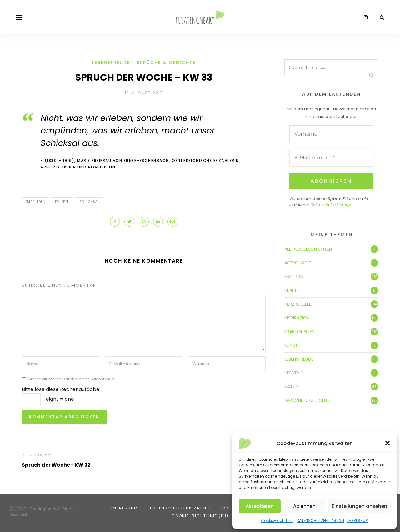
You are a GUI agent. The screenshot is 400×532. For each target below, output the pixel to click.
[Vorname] (331, 134)
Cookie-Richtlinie (277, 521)
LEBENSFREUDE (111, 63)
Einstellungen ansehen (360, 506)
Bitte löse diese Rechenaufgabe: (61, 389)
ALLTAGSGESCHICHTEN (308, 248)
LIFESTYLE (294, 372)
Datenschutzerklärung (331, 204)
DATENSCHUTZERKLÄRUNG (320, 521)
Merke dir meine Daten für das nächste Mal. (72, 379)
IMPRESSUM (358, 521)
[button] (387, 443)
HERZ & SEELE (298, 303)
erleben (62, 202)
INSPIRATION (297, 317)
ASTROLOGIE (298, 262)
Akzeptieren (260, 506)
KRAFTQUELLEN (300, 331)
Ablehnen (304, 506)
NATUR (291, 386)
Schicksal (90, 202)
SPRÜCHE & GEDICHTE (166, 63)
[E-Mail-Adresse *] (331, 158)
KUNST (291, 344)
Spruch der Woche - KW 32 (56, 465)
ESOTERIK (294, 276)
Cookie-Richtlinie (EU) (200, 516)
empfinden (35, 202)
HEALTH (292, 289)
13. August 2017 (144, 93)
